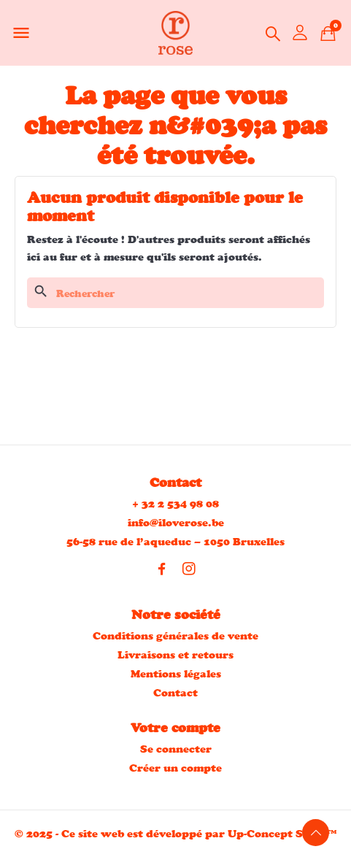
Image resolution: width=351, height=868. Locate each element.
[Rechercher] (175, 293)
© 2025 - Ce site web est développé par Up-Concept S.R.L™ (175, 833)
